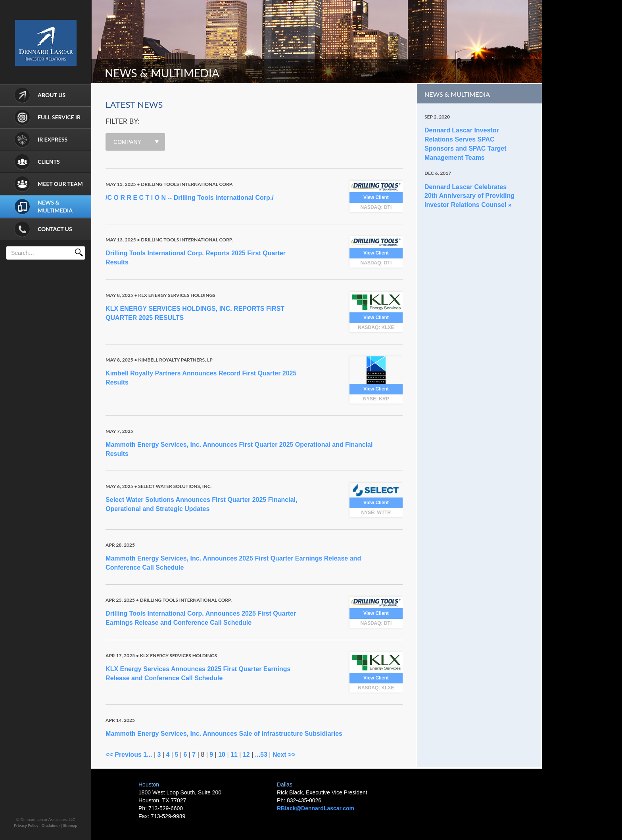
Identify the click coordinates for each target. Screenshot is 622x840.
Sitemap (70, 825)
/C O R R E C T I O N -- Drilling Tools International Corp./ (190, 198)
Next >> (284, 755)
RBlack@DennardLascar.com (316, 808)
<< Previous (124, 755)
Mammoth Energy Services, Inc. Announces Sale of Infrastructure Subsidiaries (224, 734)
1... (148, 755)
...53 (261, 755)
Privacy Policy (26, 825)
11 (234, 755)
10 (222, 755)
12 (246, 755)
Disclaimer (51, 825)
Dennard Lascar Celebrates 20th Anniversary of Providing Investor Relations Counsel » (469, 196)
